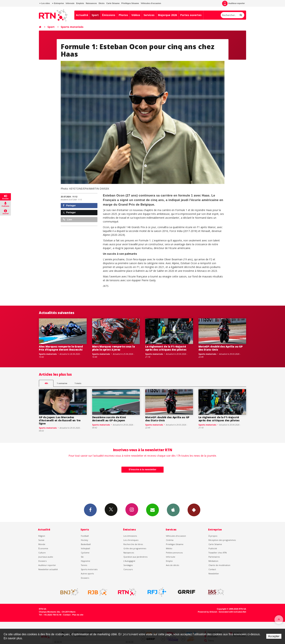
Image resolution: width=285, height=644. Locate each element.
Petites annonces (174, 553)
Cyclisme (85, 553)
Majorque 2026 (167, 15)
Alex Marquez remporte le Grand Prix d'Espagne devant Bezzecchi (61, 348)
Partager (69, 205)
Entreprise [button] (58, 3)
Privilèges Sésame (130, 3)
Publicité (213, 548)
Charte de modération (219, 565)
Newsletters (152, 510)
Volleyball (85, 548)
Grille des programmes (135, 548)
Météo (169, 548)
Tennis (84, 565)
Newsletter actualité (48, 569)
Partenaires (214, 557)
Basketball (86, 544)
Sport (95, 15)
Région (42, 536)
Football (85, 536)
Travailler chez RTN (218, 553)
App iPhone (173, 510)
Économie (43, 548)
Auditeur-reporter (233, 3)
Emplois (80, 3)
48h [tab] (46, 383)
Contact (212, 569)
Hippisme (86, 561)
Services (149, 15)
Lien (67, 219)
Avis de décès (172, 565)
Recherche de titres (133, 544)
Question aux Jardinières (135, 557)
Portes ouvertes (191, 15)
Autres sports (87, 574)
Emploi (169, 561)
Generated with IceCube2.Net (232, 612)
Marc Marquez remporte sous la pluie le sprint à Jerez (114, 348)
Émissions (109, 15)
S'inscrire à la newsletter (142, 469)
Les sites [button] (45, 3)
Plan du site (78, 615)
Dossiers (42, 561)
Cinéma (170, 540)
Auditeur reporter (47, 565)
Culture (42, 553)
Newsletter (214, 574)
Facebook (90, 510)
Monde (42, 544)
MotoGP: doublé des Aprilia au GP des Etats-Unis (221, 348)
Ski (82, 557)
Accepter (274, 636)
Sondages (128, 565)
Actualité (82, 15)
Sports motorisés (72, 27)
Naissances (91, 3)
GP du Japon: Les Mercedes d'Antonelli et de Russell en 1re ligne (60, 420)
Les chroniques (131, 540)
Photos (123, 15)
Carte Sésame (113, 3)
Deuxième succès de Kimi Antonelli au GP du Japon (109, 419)
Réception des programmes (222, 540)
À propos (213, 536)
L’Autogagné (129, 561)
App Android (194, 510)
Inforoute (70, 3)
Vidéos (136, 15)
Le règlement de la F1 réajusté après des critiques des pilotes (166, 348)
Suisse (41, 540)
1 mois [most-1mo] (78, 383)
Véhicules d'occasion (151, 3)
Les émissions (130, 536)
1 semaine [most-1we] (62, 383)
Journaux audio (46, 557)
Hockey (84, 540)
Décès (102, 3)
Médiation (213, 561)
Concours (128, 569)
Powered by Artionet (207, 612)
